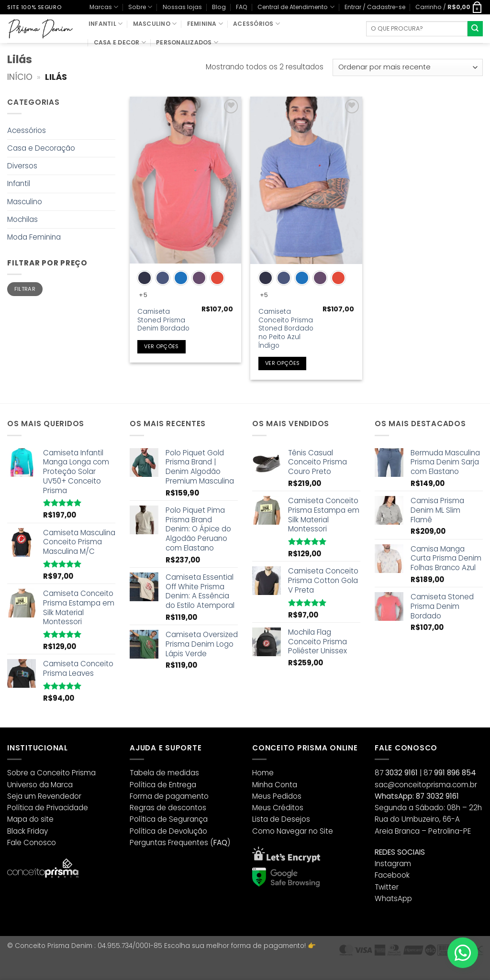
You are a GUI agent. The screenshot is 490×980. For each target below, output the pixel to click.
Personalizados (187, 42)
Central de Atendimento (296, 7)
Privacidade (67, 808)
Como (263, 831)
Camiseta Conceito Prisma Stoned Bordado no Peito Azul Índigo (286, 329)
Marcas (104, 7)
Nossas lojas (182, 7)
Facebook (392, 875)
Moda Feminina (34, 237)
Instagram (393, 864)
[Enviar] (475, 29)
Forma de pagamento (169, 796)
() (220, 842)
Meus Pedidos (277, 796)
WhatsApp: (394, 796)
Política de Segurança (169, 819)
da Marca (56, 785)
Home (263, 773)
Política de (148, 785)
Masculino (155, 24)
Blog (219, 7)
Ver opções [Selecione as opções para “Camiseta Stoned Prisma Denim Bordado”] (161, 347)
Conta (286, 785)
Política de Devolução (168, 831)
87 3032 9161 (437, 796)
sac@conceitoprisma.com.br (426, 785)
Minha (262, 785)
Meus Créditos (278, 808)
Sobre (140, 7)
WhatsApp (393, 898)
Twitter (387, 887)
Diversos (22, 166)
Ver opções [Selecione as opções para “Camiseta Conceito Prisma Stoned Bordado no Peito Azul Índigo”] (282, 363)
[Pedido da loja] (408, 68)
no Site (321, 831)
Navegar (292, 831)
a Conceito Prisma (63, 773)
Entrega (183, 785)
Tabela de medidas (164, 773)
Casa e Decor (120, 42)
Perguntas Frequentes (169, 842)
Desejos (296, 819)
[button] (375, 7)
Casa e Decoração (41, 148)
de (40, 808)
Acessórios (256, 24)
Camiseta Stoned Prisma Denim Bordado (163, 320)
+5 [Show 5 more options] (143, 295)
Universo (22, 785)
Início (20, 77)
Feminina (205, 24)
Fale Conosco (32, 842)
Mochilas (22, 219)
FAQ (242, 7)
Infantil (106, 24)
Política (20, 808)
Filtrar (25, 289)
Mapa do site (30, 819)
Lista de (266, 819)
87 (396, 773)
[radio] (145, 278)
